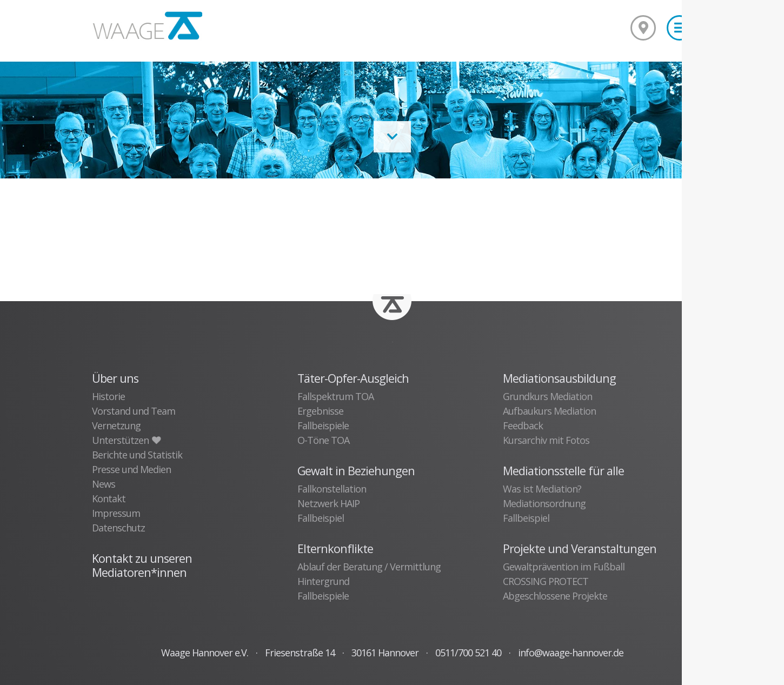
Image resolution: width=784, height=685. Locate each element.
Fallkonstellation (332, 489)
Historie (108, 396)
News (104, 484)
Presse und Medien (131, 469)
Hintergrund (323, 581)
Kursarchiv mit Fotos (546, 440)
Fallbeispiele (323, 425)
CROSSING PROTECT (546, 581)
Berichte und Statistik (137, 455)
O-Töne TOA (323, 440)
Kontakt (109, 498)
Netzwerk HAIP (328, 503)
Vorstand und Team (134, 411)
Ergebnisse (320, 411)
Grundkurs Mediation (547, 396)
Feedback (523, 425)
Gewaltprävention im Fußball (564, 567)
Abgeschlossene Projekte (555, 596)
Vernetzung (116, 425)
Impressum (116, 513)
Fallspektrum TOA (335, 396)
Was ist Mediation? (542, 489)
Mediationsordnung (544, 503)
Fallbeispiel (321, 518)
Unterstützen (126, 440)
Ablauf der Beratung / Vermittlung (369, 567)
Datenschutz (118, 528)
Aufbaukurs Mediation (549, 411)
